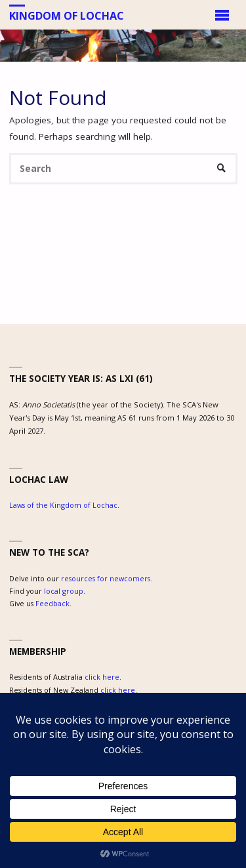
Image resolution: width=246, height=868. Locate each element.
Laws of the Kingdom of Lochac (63, 505)
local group (64, 591)
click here (102, 677)
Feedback (52, 603)
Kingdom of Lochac (67, 15)
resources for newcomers (106, 578)
